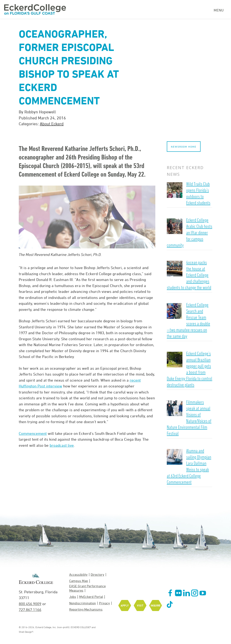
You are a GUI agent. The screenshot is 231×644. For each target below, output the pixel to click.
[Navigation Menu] (220, 10)
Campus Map (79, 581)
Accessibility (78, 574)
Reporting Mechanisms (86, 609)
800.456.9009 (30, 604)
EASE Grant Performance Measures (87, 588)
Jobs (73, 597)
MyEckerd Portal (91, 597)
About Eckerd (52, 124)
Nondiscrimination (83, 603)
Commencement (33, 433)
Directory (97, 574)
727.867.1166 (30, 610)
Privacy (104, 603)
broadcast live (62, 445)
